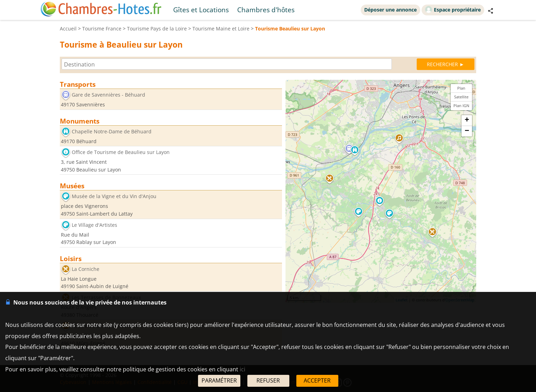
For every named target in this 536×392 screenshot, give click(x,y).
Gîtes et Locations (201, 10)
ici (242, 369)
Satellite (461, 97)
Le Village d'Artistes (94, 225)
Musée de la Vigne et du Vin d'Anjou (114, 197)
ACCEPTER (317, 380)
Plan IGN (461, 106)
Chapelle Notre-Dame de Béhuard (112, 131)
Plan (461, 88)
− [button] (467, 131)
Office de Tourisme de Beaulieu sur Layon (121, 152)
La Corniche (86, 269)
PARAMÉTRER (219, 380)
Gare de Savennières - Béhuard (108, 95)
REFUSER (268, 380)
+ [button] (467, 120)
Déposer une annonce (390, 10)
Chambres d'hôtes (266, 10)
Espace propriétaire (453, 9)
